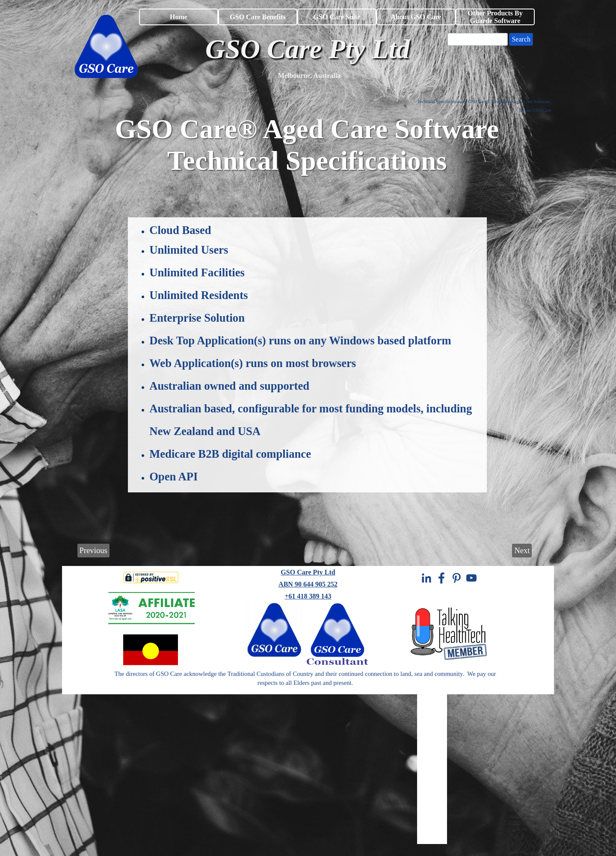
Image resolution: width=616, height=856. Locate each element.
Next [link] (522, 550)
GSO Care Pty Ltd (308, 572)
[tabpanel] (309, 75)
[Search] (478, 39)
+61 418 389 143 (308, 596)
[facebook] (441, 578)
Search (521, 39)
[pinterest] (456, 578)
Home (179, 17)
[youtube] (471, 578)
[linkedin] (426, 578)
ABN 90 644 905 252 (308, 584)
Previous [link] (93, 550)
